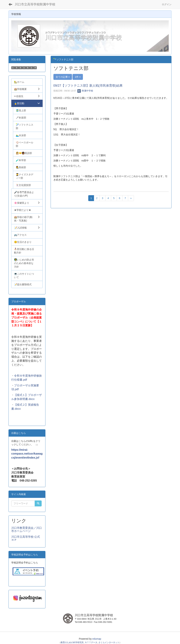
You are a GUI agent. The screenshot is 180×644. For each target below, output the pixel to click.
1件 (78, 77)
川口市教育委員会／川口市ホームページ (27, 529)
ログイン (167, 4)
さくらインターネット (109, 642)
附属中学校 (85, 91)
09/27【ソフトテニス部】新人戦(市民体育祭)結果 (88, 86)
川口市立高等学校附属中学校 (35, 4)
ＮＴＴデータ (91, 642)
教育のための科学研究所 (72, 642)
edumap (97, 639)
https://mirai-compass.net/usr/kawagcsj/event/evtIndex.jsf (27, 454)
